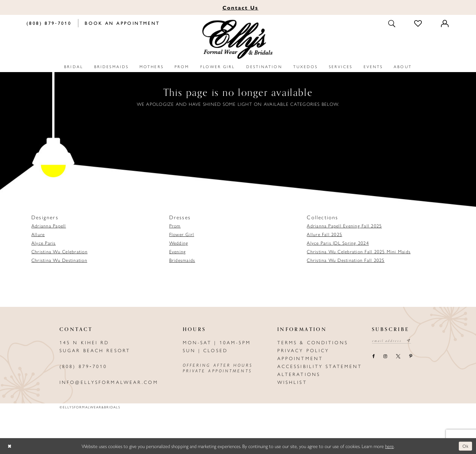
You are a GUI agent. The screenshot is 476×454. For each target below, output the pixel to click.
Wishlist (292, 382)
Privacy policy (303, 350)
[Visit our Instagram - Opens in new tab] (385, 357)
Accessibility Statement (320, 366)
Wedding (179, 243)
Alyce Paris (44, 243)
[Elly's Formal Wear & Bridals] (238, 40)
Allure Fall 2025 (324, 234)
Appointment (300, 358)
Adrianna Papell (49, 226)
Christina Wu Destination (59, 260)
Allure (38, 234)
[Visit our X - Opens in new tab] (398, 357)
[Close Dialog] (10, 446)
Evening (178, 251)
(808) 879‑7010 (83, 366)
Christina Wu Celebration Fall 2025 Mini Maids (359, 251)
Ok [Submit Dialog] (465, 446)
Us (240, 7)
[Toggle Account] (445, 23)
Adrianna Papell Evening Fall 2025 (344, 226)
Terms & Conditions (313, 342)
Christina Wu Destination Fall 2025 (346, 260)
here (389, 446)
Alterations (299, 374)
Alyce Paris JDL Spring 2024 (338, 243)
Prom (175, 226)
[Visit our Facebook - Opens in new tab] (373, 357)
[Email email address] (394, 341)
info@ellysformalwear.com (109, 382)
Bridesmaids (182, 260)
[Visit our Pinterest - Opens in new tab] (411, 357)
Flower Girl (182, 234)
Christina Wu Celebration (59, 251)
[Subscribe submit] (413, 341)
